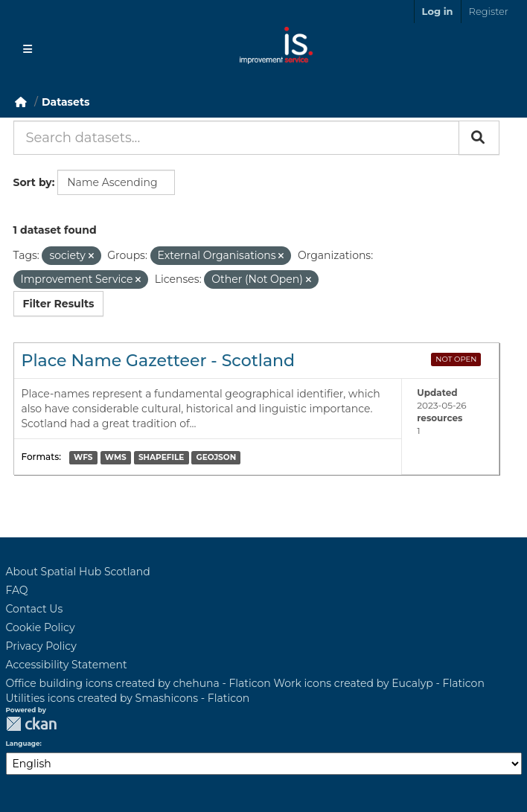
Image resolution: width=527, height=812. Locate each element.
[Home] (21, 102)
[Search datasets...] (236, 138)
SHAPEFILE (161, 457)
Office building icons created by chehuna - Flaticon (138, 683)
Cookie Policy (41, 627)
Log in (438, 11)
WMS (116, 457)
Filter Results (59, 304)
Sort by (33, 182)
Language (23, 744)
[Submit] (479, 138)
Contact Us (35, 609)
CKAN (31, 724)
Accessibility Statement (67, 665)
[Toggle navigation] (28, 49)
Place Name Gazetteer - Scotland (159, 361)
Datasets (66, 102)
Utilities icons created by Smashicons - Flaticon (128, 698)
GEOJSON (217, 457)
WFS (83, 457)
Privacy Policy (41, 646)
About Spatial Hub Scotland (78, 572)
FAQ (17, 590)
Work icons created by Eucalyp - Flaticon (379, 683)
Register (489, 11)
